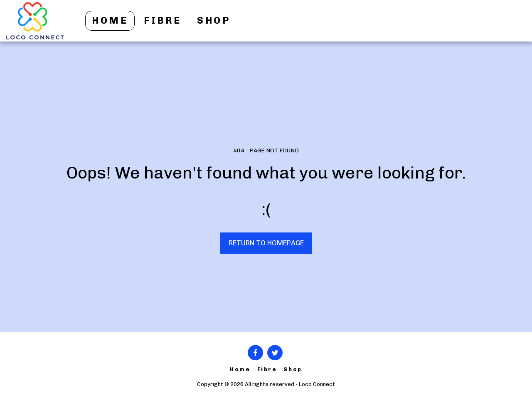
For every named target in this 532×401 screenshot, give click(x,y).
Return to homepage (266, 243)
